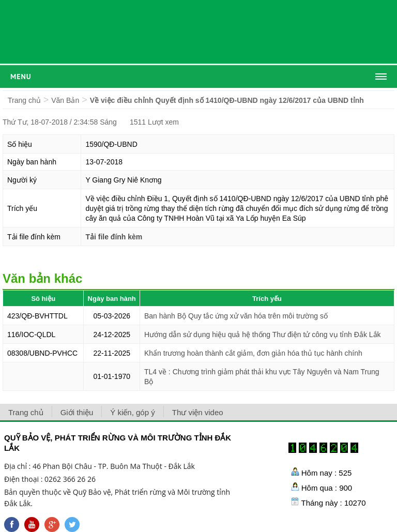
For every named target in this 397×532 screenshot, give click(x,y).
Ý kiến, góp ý (132, 412)
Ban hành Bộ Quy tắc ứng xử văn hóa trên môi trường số (236, 316)
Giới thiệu (77, 412)
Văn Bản (65, 100)
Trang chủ (24, 100)
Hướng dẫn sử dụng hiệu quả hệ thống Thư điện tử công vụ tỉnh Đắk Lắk (263, 335)
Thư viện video (198, 412)
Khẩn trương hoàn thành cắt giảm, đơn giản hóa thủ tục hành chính (253, 353)
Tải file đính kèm (114, 237)
